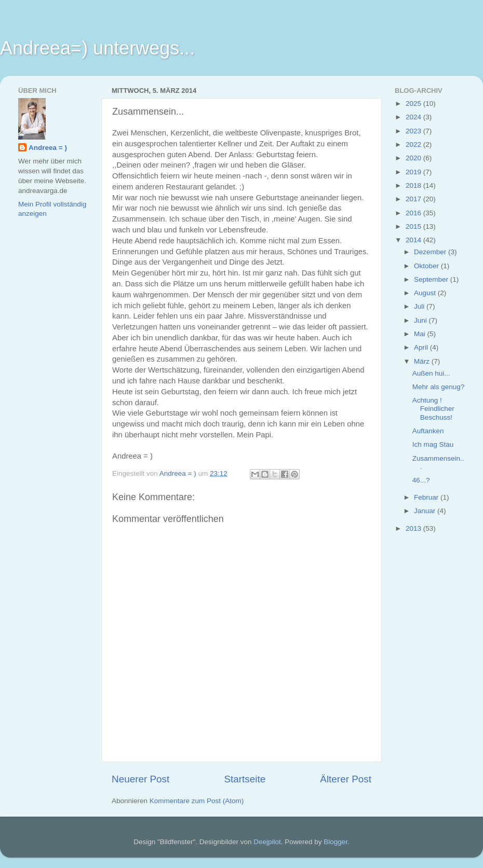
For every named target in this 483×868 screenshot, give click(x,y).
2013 (414, 528)
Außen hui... (431, 373)
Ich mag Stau (433, 444)
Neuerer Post (140, 779)
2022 (414, 144)
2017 (414, 199)
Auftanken (428, 431)
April (422, 347)
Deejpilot (267, 842)
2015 (414, 226)
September (432, 279)
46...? (421, 480)
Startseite (245, 779)
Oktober (427, 266)
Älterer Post (346, 779)
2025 (414, 104)
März (423, 361)
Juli (420, 306)
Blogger (336, 842)
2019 (414, 172)
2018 (414, 185)
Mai (421, 334)
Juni (421, 320)
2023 (414, 131)
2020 (414, 158)
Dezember (431, 252)
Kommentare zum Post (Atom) (197, 801)
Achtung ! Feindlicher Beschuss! (433, 409)
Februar (427, 497)
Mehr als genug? (439, 387)
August (426, 293)
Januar (426, 511)
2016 (414, 213)
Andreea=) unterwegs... (97, 48)
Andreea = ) (48, 148)
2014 (414, 240)
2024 (414, 117)
